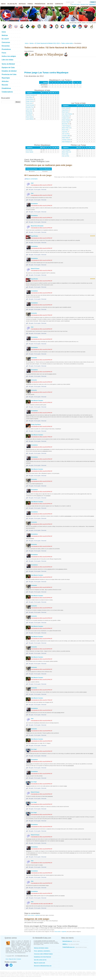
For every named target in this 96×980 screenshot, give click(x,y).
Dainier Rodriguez (66, 120)
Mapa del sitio (12, 959)
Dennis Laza (29, 103)
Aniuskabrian (34, 204)
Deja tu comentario (32, 179)
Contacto (19, 959)
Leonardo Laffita (66, 136)
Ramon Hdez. (65, 130)
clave (80, 2)
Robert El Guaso (35, 269)
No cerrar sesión (76, 4)
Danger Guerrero (30, 101)
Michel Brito (65, 124)
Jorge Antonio (65, 110)
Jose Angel (34, 749)
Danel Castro (65, 112)
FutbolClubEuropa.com (75, 947)
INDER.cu (71, 944)
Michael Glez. (29, 111)
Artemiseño (34, 313)
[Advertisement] (33, 36)
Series (32, 43)
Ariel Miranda (29, 113)
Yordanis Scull (65, 118)
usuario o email (70, 2)
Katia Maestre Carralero (37, 400)
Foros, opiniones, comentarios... (42, 951)
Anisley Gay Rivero (36, 425)
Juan (32, 193)
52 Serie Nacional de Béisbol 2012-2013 (47, 43)
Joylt (32, 183)
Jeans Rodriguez (66, 142)
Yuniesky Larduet (66, 140)
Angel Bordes (34, 236)
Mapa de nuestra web (40, 963)
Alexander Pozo (30, 107)
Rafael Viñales (66, 138)
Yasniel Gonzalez (30, 105)
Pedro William (29, 97)
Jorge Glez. (65, 132)
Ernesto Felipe (66, 122)
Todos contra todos (67, 43)
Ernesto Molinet (30, 99)
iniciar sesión (31, 915)
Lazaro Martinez (30, 119)
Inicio (27, 43)
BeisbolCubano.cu (71, 941)
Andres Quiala (65, 108)
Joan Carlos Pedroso (67, 114)
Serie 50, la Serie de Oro (40, 960)
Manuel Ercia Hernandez (37, 226)
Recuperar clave (84, 4)
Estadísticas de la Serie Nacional (42, 957)
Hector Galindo (30, 117)
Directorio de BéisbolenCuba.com (43, 966)
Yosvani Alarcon (66, 116)
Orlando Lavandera (31, 95)
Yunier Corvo (29, 109)
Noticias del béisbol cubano (41, 948)
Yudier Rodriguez (66, 126)
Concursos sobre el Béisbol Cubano (43, 954)
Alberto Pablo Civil (66, 128)
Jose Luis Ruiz (66, 134)
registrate (38, 915)
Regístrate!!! (93, 4)
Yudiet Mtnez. (29, 115)
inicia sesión (58, 932)
